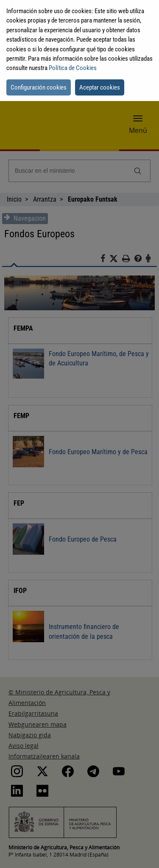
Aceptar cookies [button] (100, 87)
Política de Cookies (73, 68)
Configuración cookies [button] (39, 87)
